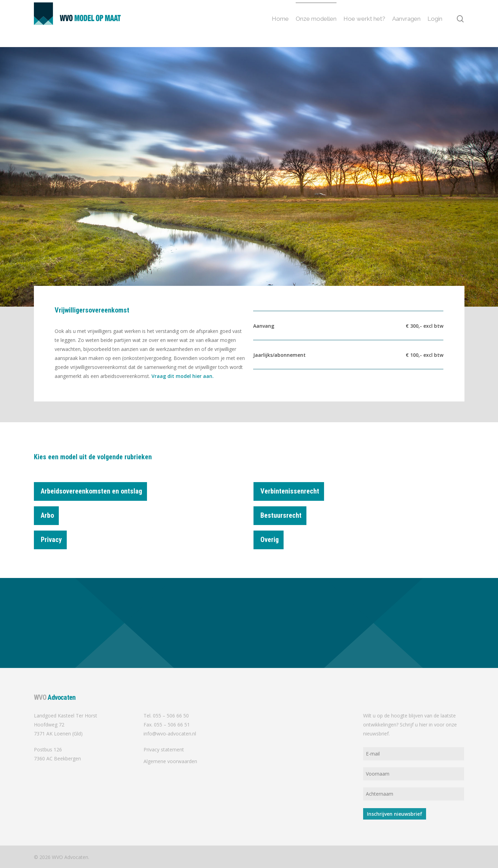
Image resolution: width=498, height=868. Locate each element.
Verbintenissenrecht (292, 492)
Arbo (50, 513)
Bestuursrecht (283, 513)
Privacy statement (164, 749)
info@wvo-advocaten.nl (170, 734)
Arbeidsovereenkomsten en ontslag (94, 492)
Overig (272, 537)
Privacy (54, 537)
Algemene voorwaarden (170, 761)
